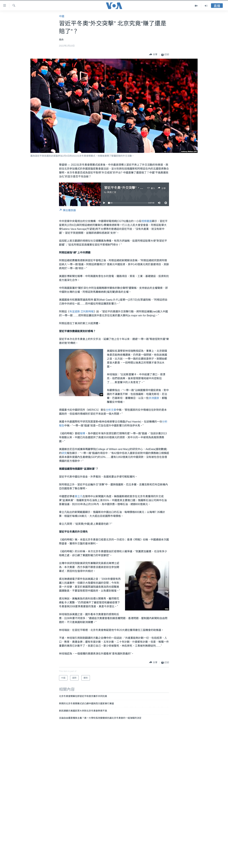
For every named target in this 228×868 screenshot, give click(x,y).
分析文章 (111, 410)
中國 (62, 16)
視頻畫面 (147, 221)
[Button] (153, 55)
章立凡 (79, 496)
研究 (64, 453)
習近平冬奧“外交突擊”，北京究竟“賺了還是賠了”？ (142, 188)
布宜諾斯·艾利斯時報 (82, 312)
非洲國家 (154, 398)
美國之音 (112, 192)
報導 (83, 433)
